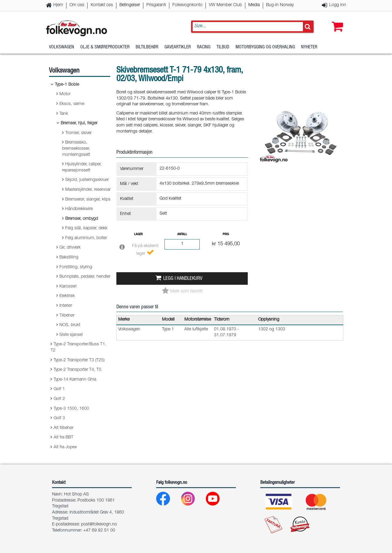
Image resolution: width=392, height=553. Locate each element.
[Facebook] (168, 500)
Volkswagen (62, 47)
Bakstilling (69, 258)
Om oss (77, 5)
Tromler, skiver (78, 133)
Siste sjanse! (71, 335)
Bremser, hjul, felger (79, 123)
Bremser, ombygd (82, 219)
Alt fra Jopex (65, 447)
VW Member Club (225, 5)
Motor (65, 94)
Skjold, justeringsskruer (87, 180)
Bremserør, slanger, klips (88, 200)
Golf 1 (59, 389)
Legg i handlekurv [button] (183, 279)
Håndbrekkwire (79, 209)
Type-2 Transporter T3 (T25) (79, 360)
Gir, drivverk (70, 248)
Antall (182, 234)
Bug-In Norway (280, 5)
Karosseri (68, 287)
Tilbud (223, 47)
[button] (336, 21)
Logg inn (338, 5)
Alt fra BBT (64, 438)
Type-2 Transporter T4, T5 (77, 370)
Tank (64, 114)
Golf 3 (59, 418)
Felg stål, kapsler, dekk (86, 228)
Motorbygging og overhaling (265, 47)
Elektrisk (67, 296)
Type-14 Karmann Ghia (75, 380)
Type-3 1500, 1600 (71, 409)
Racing (204, 47)
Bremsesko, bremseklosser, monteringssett (76, 149)
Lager (138, 234)
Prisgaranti (156, 5)
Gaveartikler (178, 47)
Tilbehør (67, 316)
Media (254, 5)
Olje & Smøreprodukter (105, 47)
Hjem (58, 5)
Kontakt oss (102, 5)
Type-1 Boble (67, 85)
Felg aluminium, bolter (86, 238)
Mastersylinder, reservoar (88, 190)
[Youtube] (218, 500)
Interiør (66, 306)
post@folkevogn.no (99, 525)
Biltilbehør (147, 47)
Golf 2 (59, 399)
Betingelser (130, 5)
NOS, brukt (70, 325)
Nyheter (309, 47)
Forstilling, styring (76, 267)
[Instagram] (193, 500)
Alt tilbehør (64, 428)
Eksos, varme (72, 104)
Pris (226, 234)
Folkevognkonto (187, 5)
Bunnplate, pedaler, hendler (85, 277)
